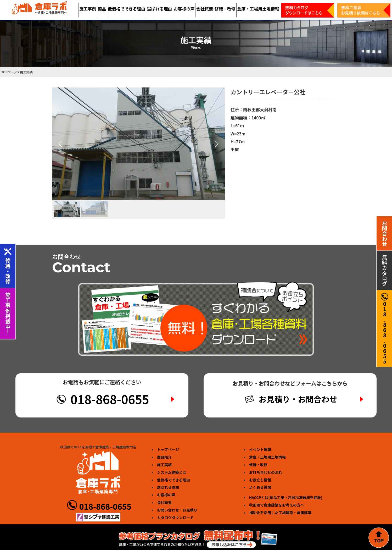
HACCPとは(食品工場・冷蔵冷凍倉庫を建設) (286, 497)
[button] (60, 144)
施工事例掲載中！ (8, 314)
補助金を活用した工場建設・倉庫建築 (280, 513)
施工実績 (164, 465)
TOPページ (9, 72)
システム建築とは (172, 472)
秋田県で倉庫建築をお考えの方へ (277, 505)
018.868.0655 (385, 329)
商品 (102, 9)
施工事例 (88, 9)
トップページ (168, 449)
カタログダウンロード (175, 518)
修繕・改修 (225, 9)
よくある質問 (260, 487)
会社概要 (205, 9)
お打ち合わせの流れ (266, 472)
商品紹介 (164, 457)
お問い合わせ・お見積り (177, 510)
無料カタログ (385, 270)
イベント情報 (260, 449)
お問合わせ (385, 233)
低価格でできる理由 (127, 9)
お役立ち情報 (260, 480)
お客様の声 (184, 9)
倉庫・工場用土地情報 (258, 9)
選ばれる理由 (159, 9)
